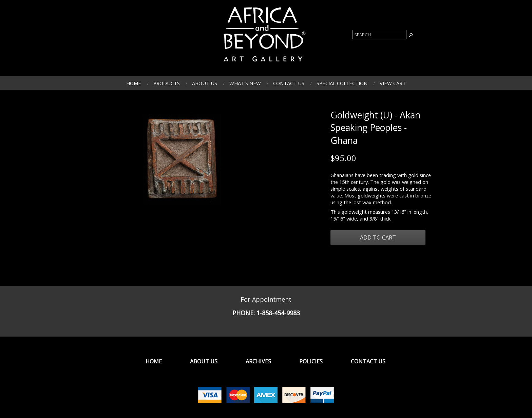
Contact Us (289, 83)
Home (134, 83)
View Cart (393, 83)
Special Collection (342, 83)
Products (167, 83)
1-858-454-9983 (278, 313)
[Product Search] (379, 35)
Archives (258, 361)
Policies (311, 361)
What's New (245, 83)
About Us (205, 83)
